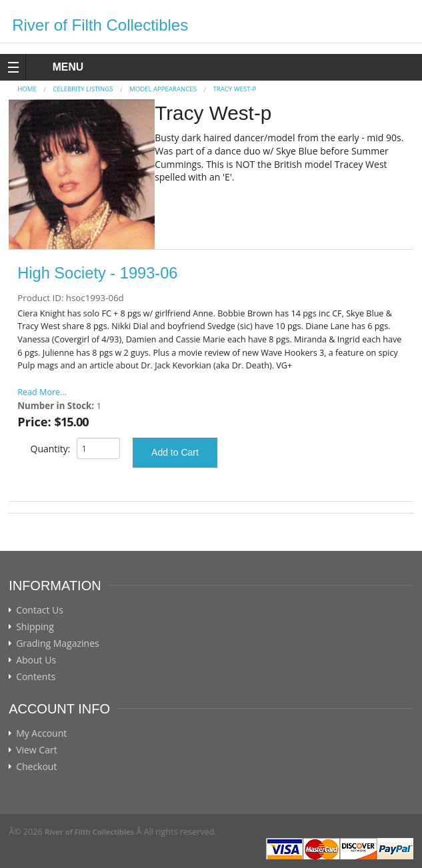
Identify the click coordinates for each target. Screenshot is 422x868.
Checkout (36, 767)
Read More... (42, 392)
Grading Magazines (58, 644)
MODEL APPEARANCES (163, 89)
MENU (56, 67)
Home (27, 89)
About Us (36, 660)
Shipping (35, 627)
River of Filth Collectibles (100, 25)
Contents (36, 677)
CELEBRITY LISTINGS (83, 89)
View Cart (37, 750)
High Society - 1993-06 (97, 273)
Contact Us (40, 610)
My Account (41, 733)
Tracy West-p (234, 89)
